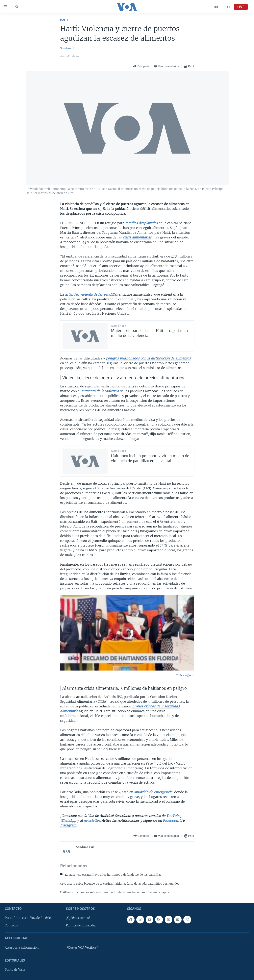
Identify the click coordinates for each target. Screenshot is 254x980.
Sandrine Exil (69, 48)
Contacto (11, 926)
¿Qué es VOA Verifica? (82, 948)
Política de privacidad (81, 926)
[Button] (141, 66)
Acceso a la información (22, 948)
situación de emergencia (153, 792)
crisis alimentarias (137, 237)
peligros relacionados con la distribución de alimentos (148, 358)
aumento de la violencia (100, 391)
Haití (64, 20)
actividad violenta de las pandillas (92, 294)
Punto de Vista (15, 970)
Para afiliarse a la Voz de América (28, 918)
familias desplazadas (141, 223)
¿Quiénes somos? (78, 918)
